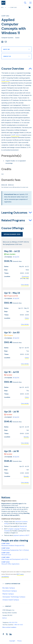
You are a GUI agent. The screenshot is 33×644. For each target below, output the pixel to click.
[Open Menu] (30, 3)
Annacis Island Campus (11, 600)
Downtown (25, 276)
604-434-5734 (13, 623)
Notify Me (7, 49)
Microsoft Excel (6, 554)
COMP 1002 (5, 80)
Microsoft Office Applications (10, 563)
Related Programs (13, 220)
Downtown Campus (10, 591)
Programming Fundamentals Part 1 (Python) (15, 549)
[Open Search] (25, 3)
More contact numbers (9, 627)
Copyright (12, 641)
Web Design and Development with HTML (15, 558)
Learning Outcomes (14, 213)
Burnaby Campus (9, 588)
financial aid (23, 526)
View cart (31, 7)
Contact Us (7, 56)
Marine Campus (8, 594)
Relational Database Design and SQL (13, 544)
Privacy (19, 641)
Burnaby (26, 437)
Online (27, 318)
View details (25, 285)
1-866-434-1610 (18, 625)
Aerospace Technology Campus (14, 597)
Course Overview (13, 69)
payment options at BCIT (21, 535)
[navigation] (4, 3)
